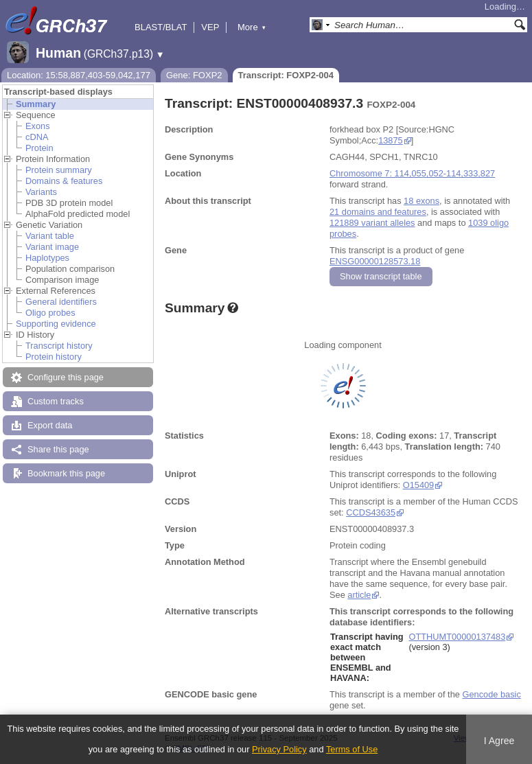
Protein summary (59, 170)
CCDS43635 (371, 512)
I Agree (499, 741)
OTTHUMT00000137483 (457, 637)
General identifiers (61, 302)
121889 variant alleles (372, 223)
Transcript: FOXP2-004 (286, 75)
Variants (41, 192)
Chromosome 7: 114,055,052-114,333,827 (412, 173)
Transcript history (59, 346)
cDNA (37, 137)
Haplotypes (47, 258)
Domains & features (64, 181)
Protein (39, 148)
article (359, 595)
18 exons (421, 201)
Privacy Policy (279, 749)
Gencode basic (491, 694)
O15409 (419, 485)
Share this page (58, 449)
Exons (38, 126)
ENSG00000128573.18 (375, 261)
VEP (210, 27)
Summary (36, 104)
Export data (50, 425)
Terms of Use (352, 749)
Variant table (50, 236)
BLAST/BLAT (161, 27)
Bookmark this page (66, 473)
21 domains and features (378, 212)
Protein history (54, 357)
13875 (391, 140)
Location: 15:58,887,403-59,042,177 (79, 75)
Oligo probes (50, 313)
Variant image (52, 247)
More (252, 27)
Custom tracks (56, 401)
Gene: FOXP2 (194, 75)
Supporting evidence (56, 324)
